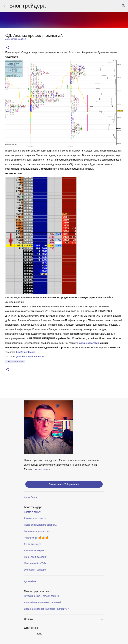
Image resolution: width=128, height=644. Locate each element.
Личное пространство (36, 518)
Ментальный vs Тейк (35, 563)
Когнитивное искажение (37, 531)
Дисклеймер (31, 581)
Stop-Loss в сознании (35, 557)
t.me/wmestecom (26, 352)
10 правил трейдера (35, 570)
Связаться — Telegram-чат (64, 484)
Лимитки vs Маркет (34, 550)
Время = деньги (32, 512)
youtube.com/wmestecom (30, 357)
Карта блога (30, 497)
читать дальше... (44, 469)
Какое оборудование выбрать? (41, 525)
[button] (7, 48)
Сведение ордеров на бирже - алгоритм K (47, 609)
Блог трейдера (27, 6)
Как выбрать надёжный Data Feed (42, 602)
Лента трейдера (33, 544)
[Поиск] (123, 6)
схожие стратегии (89, 343)
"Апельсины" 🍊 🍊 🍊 (36, 538)
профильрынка (15, 361)
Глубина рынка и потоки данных (41, 596)
